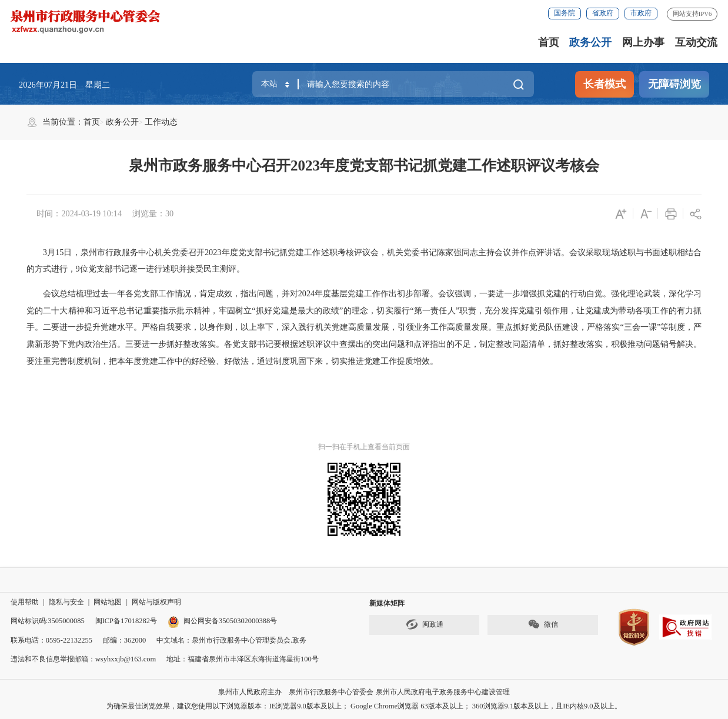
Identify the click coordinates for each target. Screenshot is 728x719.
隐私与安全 (66, 602)
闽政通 (425, 624)
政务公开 (590, 42)
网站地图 (108, 602)
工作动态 (161, 122)
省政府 (603, 13)
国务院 (565, 13)
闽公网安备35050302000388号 (223, 621)
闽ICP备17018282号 (126, 621)
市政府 (641, 13)
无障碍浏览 (674, 84)
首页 (549, 42)
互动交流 (696, 42)
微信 (543, 624)
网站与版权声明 (156, 602)
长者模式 (605, 84)
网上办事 (643, 42)
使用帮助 (25, 602)
